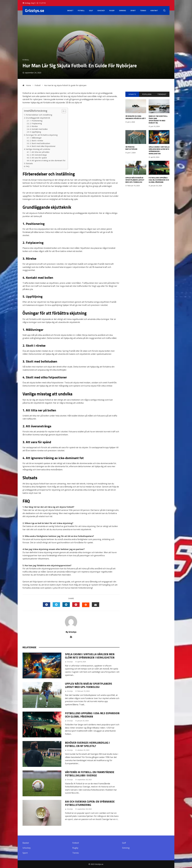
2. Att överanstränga (38, 155)
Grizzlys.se (35, 11)
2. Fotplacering (36, 123)
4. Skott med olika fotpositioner (43, 146)
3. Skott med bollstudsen (40, 143)
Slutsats (29, 163)
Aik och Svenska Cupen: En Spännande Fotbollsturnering (90, 803)
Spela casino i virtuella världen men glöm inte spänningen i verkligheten (90, 656)
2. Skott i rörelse (36, 141)
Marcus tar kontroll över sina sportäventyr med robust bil (158, 119)
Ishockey (101, 10)
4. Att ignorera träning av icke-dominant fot (48, 160)
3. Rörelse (34, 126)
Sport (133, 10)
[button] (63, 111)
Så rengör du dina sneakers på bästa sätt (136, 117)
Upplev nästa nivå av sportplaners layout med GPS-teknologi (89, 685)
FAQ (28, 166)
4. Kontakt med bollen (39, 129)
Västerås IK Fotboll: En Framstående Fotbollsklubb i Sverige (90, 774)
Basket (70, 10)
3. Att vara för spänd (38, 158)
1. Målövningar (36, 138)
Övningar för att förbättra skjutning (42, 135)
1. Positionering (36, 121)
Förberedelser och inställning (39, 115)
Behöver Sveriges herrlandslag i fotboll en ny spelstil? (87, 744)
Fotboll (81, 10)
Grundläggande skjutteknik (38, 118)
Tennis (143, 10)
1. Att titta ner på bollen (40, 152)
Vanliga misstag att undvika (38, 149)
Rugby (112, 10)
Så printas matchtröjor (131, 148)
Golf (91, 10)
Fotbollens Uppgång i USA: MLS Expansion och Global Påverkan (92, 715)
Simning (123, 10)
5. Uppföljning (35, 132)
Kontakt (154, 10)
